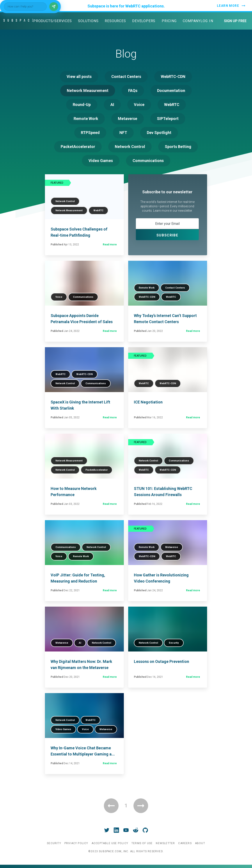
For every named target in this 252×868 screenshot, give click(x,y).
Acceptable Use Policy (110, 843)
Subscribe (167, 235)
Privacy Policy (76, 843)
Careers (185, 843)
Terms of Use (142, 843)
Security (54, 843)
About (200, 843)
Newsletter (165, 843)
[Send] (239, 855)
